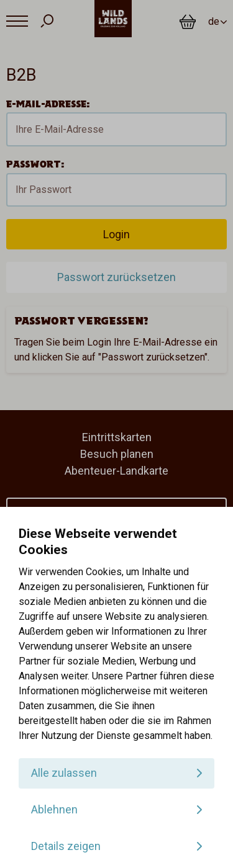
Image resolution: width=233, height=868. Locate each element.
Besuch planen (117, 454)
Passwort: (35, 164)
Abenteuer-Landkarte (116, 471)
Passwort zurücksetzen (116, 277)
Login (116, 234)
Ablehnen (54, 809)
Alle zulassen (64, 773)
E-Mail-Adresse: (48, 104)
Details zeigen (66, 846)
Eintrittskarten (117, 437)
